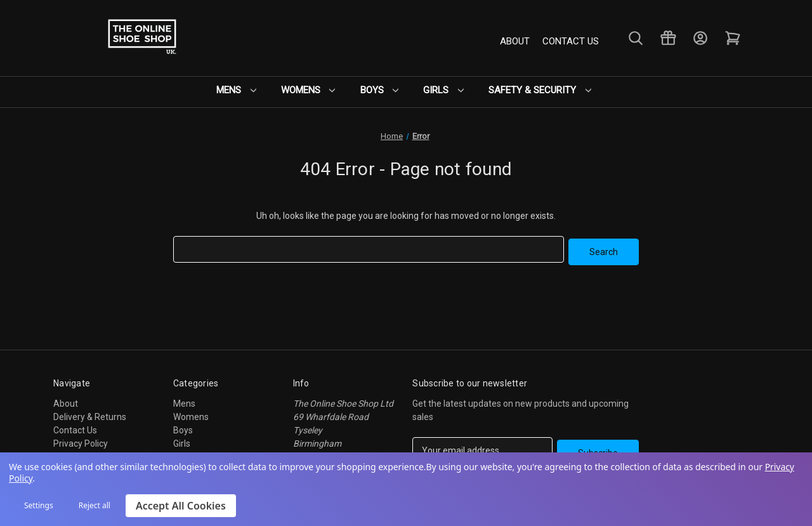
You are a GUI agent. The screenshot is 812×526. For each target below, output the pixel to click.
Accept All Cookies (181, 506)
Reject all (95, 505)
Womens (318, 90)
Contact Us (571, 41)
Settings (39, 505)
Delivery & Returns (90, 414)
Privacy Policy (81, 441)
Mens (254, 90)
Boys (382, 90)
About (515, 41)
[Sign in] (699, 38)
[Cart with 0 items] (732, 38)
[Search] (635, 38)
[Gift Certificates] (667, 38)
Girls (438, 90)
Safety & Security (527, 90)
